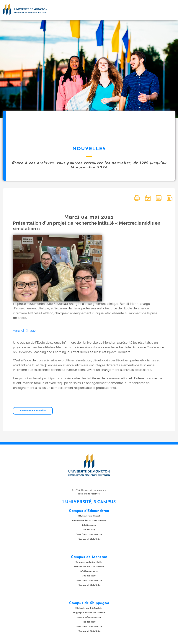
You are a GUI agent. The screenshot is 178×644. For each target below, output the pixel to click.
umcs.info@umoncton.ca (89, 617)
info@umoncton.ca (89, 571)
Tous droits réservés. (89, 494)
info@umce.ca (89, 525)
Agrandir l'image (24, 331)
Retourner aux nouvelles (33, 411)
